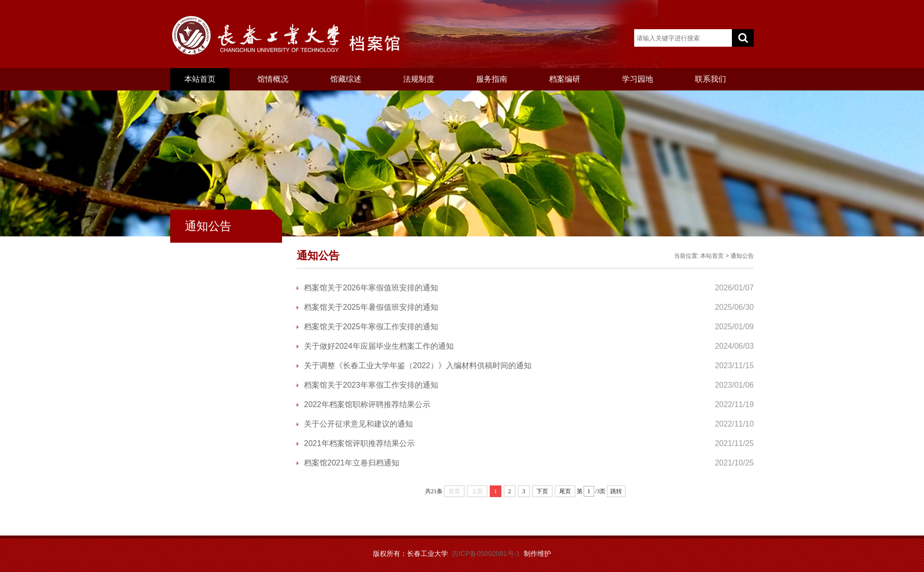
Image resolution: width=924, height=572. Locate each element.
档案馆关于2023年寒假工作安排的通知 (371, 385)
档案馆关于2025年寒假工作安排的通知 (371, 327)
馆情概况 (273, 79)
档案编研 (565, 79)
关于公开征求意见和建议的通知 (358, 424)
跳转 (616, 491)
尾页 (565, 491)
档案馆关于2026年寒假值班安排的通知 (371, 288)
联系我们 (711, 79)
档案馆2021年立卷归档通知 (352, 463)
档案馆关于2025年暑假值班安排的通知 (371, 307)
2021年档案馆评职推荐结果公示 (359, 443)
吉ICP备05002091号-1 (486, 554)
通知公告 (742, 256)
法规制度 (419, 79)
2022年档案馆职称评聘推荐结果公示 (367, 404)
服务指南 (492, 79)
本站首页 (200, 79)
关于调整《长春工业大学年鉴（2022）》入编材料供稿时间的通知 (418, 366)
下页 (542, 491)
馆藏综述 (346, 79)
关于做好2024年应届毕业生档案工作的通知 (379, 346)
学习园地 (638, 79)
